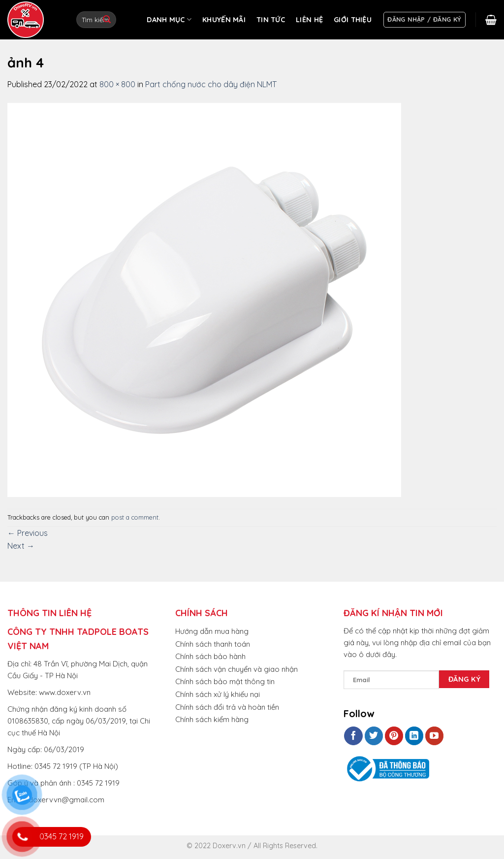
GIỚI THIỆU (353, 20)
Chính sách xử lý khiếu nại (218, 694)
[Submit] (107, 20)
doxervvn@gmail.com (66, 800)
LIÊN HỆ (309, 20)
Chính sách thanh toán (213, 644)
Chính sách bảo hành (210, 656)
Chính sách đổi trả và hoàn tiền (227, 707)
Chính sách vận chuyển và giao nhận (236, 669)
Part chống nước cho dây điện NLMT (211, 84)
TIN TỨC (271, 20)
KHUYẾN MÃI (224, 20)
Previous (28, 533)
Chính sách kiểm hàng (212, 719)
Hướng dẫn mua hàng (212, 631)
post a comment (135, 517)
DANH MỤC (169, 19)
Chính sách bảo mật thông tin (225, 681)
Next (21, 546)
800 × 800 (117, 84)
